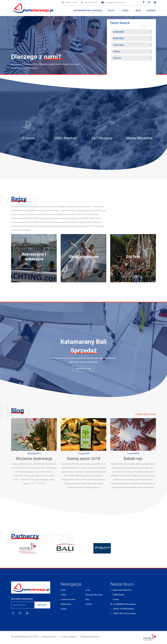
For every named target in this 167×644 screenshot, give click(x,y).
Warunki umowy (49, 637)
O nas (88, 590)
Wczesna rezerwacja (34, 459)
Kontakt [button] (151, 11)
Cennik (63, 609)
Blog (87, 599)
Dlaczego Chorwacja (94, 595)
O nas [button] (125, 11)
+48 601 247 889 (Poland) (124, 609)
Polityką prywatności (90, 637)
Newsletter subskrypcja (22, 599)
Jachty (63, 595)
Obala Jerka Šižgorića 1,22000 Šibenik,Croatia (122, 595)
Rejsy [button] (112, 11)
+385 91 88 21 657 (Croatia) (124, 613)
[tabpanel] (34, 258)
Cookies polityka (68, 637)
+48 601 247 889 (71, 3)
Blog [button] (138, 11)
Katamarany (66, 604)
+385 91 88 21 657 (91, 3)
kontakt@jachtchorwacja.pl (115, 3)
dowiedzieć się (83, 369)
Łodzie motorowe (68, 599)
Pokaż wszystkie (146, 414)
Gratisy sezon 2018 (83, 459)
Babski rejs (133, 459)
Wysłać (42, 605)
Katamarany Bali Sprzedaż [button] (88, 11)
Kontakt (89, 604)
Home (63, 590)
